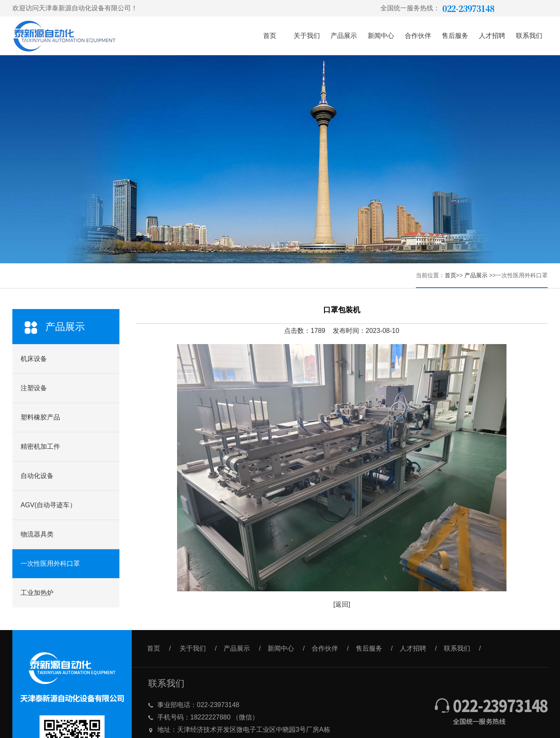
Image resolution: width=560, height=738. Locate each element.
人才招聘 (492, 36)
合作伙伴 (418, 36)
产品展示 (344, 36)
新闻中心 (381, 36)
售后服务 (455, 36)
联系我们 (529, 36)
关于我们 (307, 36)
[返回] (342, 604)
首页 (270, 36)
